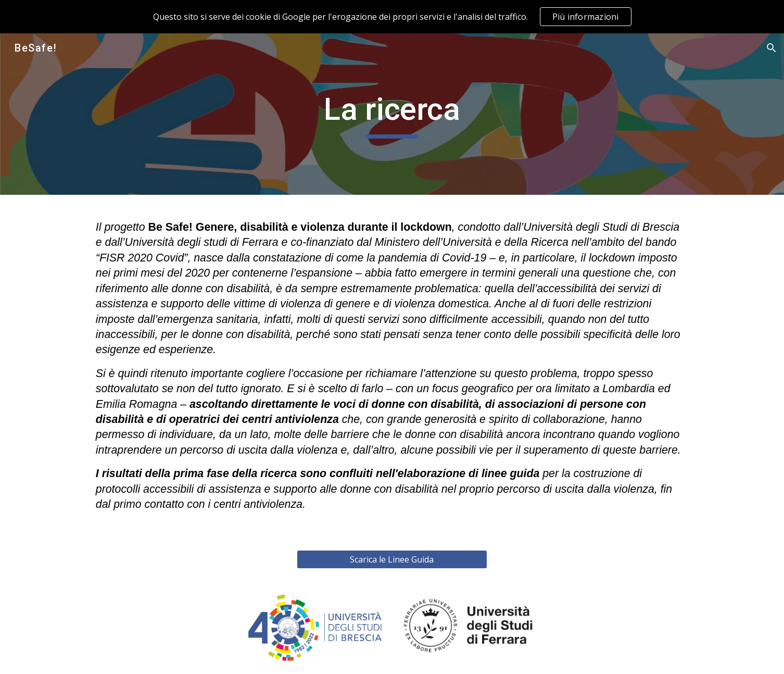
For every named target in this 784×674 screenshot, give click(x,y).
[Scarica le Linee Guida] (392, 559)
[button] (772, 48)
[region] (392, 17)
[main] (392, 114)
